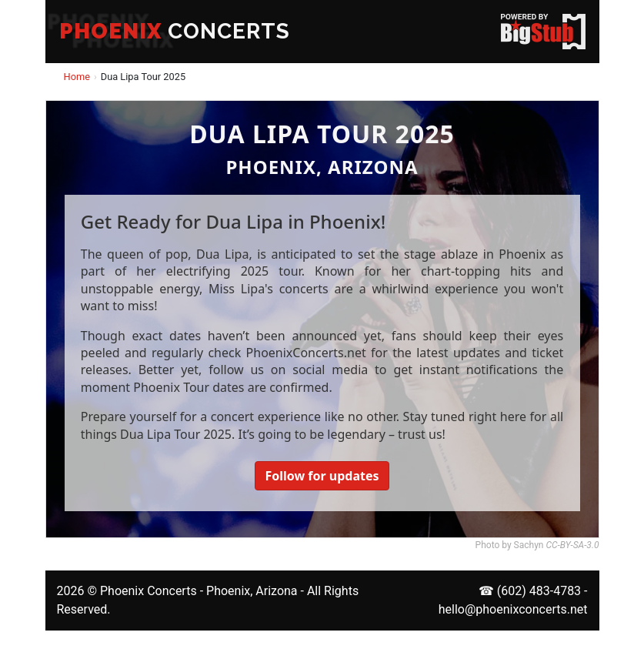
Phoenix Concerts (148, 591)
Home (77, 77)
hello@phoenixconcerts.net (513, 609)
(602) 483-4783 (539, 591)
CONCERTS (175, 31)
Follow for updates (322, 476)
